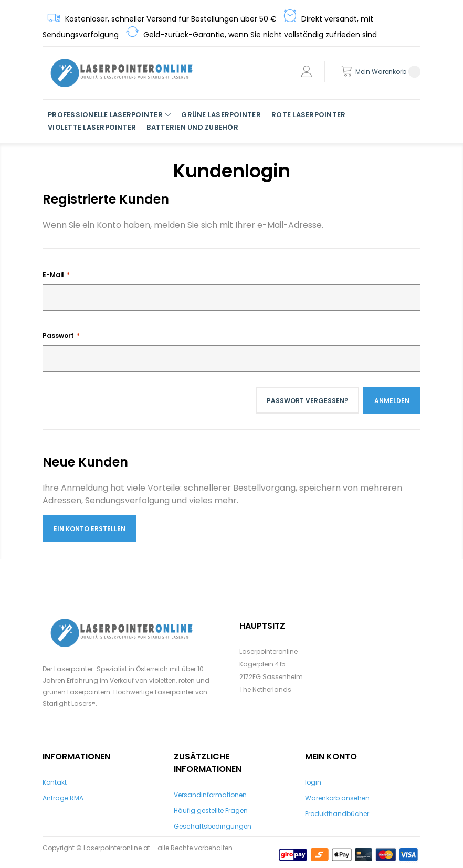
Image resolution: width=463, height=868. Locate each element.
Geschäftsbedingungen (213, 826)
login (313, 782)
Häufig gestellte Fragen (211, 811)
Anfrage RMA (63, 798)
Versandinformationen (210, 795)
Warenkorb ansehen (337, 798)
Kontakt (55, 782)
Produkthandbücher (337, 814)
